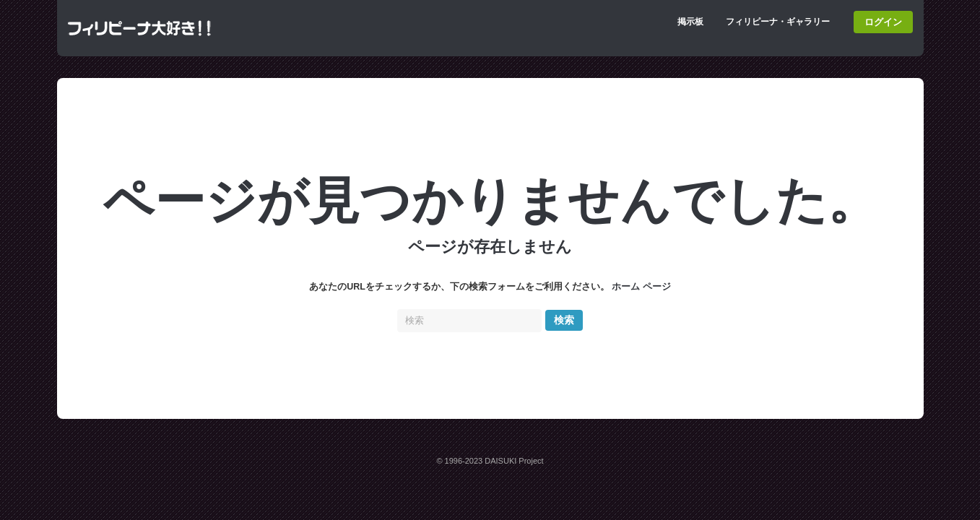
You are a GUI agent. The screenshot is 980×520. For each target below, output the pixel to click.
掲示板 (690, 22)
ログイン (883, 22)
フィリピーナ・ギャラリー (778, 22)
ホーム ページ (641, 287)
